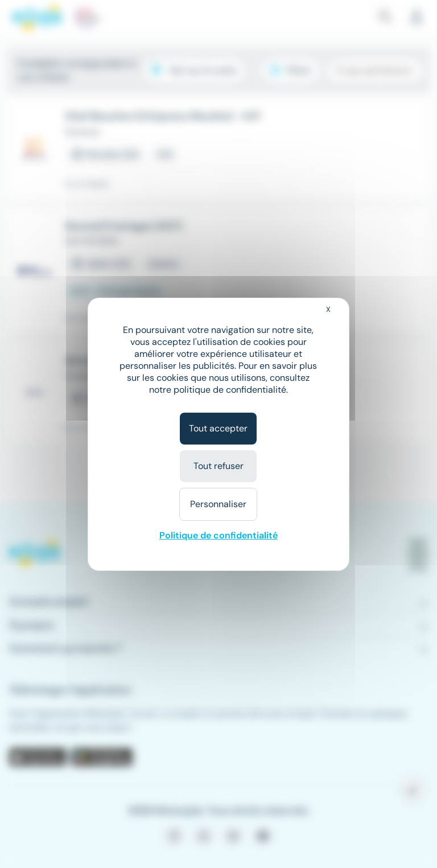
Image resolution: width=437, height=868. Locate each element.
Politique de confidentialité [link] (218, 535)
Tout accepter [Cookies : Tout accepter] (218, 428)
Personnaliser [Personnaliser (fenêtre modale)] (218, 504)
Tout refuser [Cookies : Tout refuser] (218, 466)
